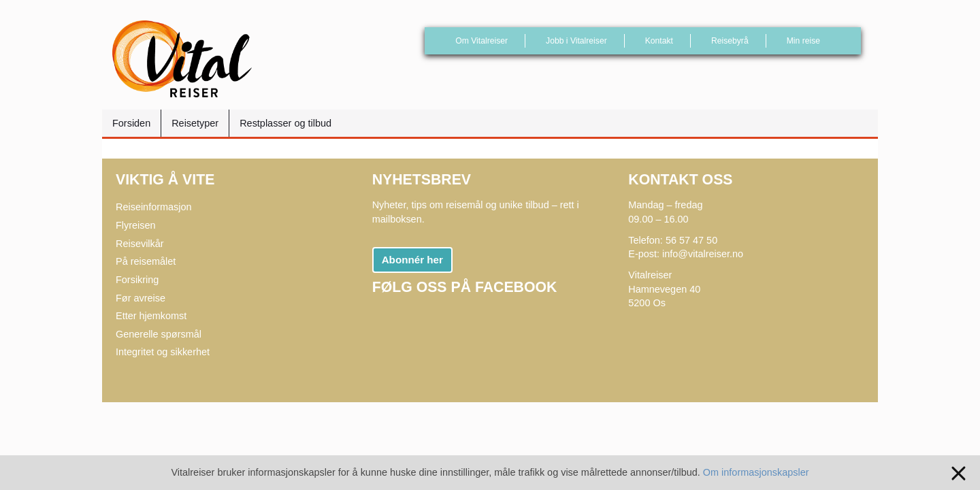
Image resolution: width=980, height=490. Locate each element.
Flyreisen (136, 225)
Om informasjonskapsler (756, 472)
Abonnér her (412, 260)
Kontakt (659, 41)
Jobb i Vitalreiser (576, 41)
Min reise (803, 41)
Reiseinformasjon (154, 207)
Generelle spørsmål (159, 334)
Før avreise (141, 298)
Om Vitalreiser (481, 41)
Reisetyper (195, 123)
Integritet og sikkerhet (163, 352)
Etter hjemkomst (151, 316)
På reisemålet (146, 261)
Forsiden (131, 123)
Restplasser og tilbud (285, 123)
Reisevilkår (140, 244)
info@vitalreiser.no (703, 254)
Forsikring (137, 280)
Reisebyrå (730, 41)
